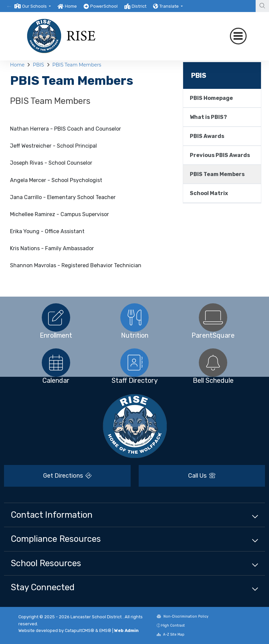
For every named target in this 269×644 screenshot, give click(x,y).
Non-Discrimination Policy (183, 616)
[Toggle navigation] (238, 36)
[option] (33, 6)
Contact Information (52, 515)
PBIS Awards (207, 136)
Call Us (202, 476)
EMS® (105, 630)
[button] (36, 6)
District (139, 6)
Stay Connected (43, 587)
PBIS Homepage (211, 98)
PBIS (38, 65)
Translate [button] (170, 6)
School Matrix (209, 193)
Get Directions (67, 476)
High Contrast (173, 625)
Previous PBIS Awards (220, 155)
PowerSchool (104, 6)
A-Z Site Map (171, 634)
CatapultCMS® (80, 630)
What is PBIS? (208, 117)
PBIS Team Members (77, 65)
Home (71, 6)
